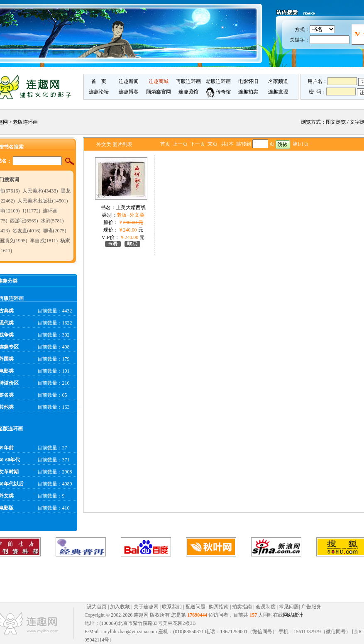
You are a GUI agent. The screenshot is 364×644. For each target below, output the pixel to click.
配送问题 (195, 607)
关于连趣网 (146, 607)
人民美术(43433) (40, 191)
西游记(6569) (24, 221)
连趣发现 (278, 92)
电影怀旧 (248, 81)
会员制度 (266, 607)
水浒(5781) (52, 221)
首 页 (99, 81)
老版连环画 (218, 81)
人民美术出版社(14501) (43, 201)
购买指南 (219, 607)
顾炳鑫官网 (159, 92)
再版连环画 (188, 81)
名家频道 (278, 81)
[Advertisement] (174, 579)
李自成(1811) (44, 241)
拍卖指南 (242, 607)
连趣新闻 (129, 81)
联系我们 (172, 607)
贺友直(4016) (27, 231)
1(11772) (32, 211)
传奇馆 (218, 92)
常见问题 (289, 607)
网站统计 (293, 615)
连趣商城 (159, 81)
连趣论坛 (99, 92)
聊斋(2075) (55, 231)
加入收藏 (120, 607)
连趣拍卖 (248, 92)
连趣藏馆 (188, 92)
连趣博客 (129, 92)
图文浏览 (336, 122)
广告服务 (311, 607)
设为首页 (97, 607)
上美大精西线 (131, 207)
